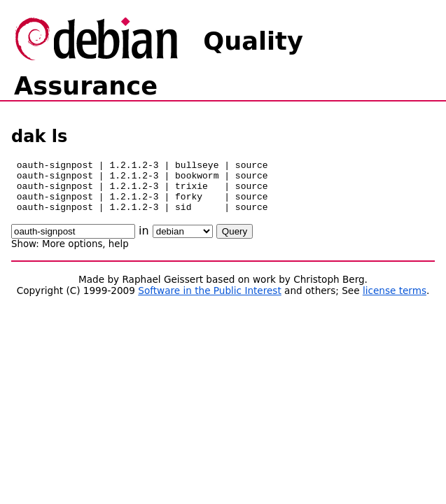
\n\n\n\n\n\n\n (183, 242)
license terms (395, 301)
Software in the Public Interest (210, 301)
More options (72, 254)
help (119, 254)
